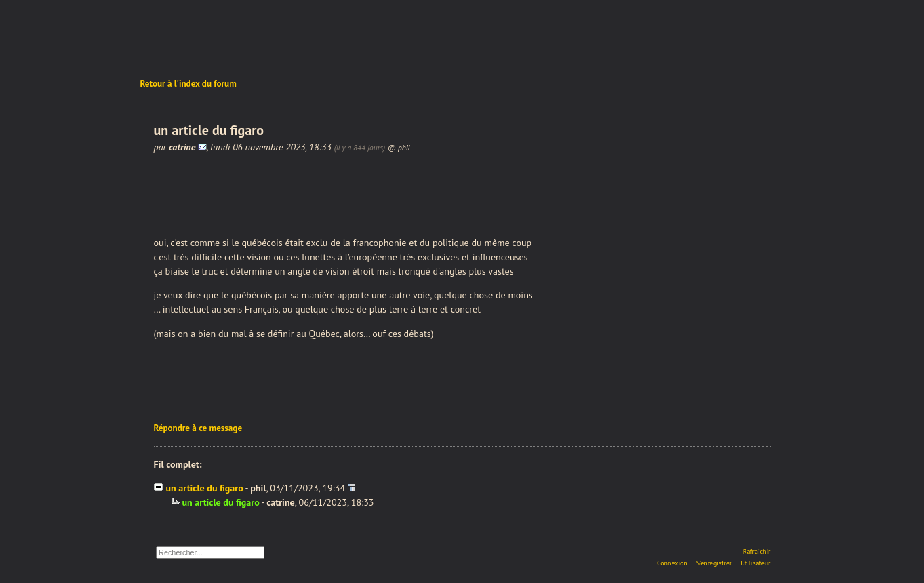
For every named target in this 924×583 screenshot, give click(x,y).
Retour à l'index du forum (188, 84)
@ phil (399, 147)
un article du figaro (205, 488)
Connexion (672, 563)
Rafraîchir (757, 551)
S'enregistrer (714, 563)
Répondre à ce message (198, 428)
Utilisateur (755, 563)
